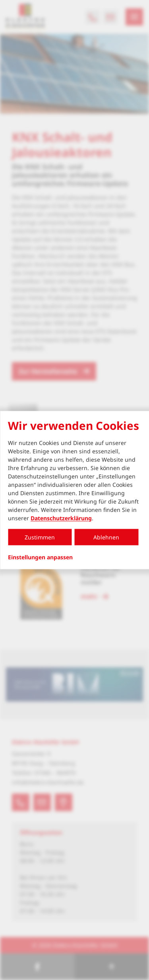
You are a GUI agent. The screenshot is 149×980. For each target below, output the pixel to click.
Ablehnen (106, 537)
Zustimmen (40, 537)
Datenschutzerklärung (61, 518)
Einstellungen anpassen (40, 557)
